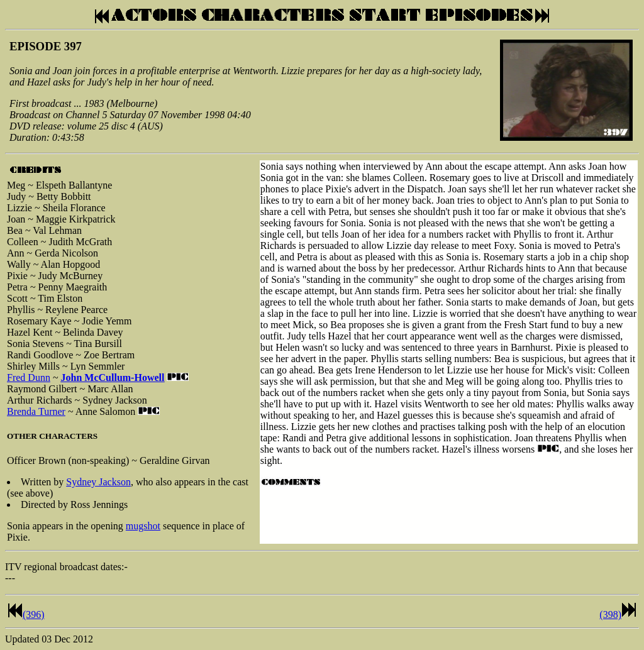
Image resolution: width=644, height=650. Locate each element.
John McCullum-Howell (113, 377)
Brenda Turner (36, 411)
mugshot (143, 526)
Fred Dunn (29, 377)
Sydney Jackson (98, 482)
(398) (610, 614)
